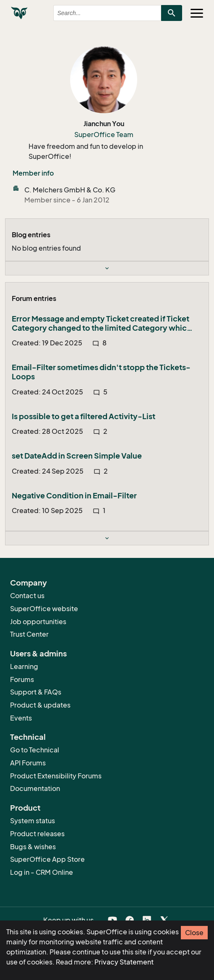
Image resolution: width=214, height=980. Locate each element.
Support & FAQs (36, 692)
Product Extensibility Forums (56, 776)
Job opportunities (38, 622)
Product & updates (40, 705)
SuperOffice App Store (47, 859)
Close (194, 933)
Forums (22, 679)
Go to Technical (35, 750)
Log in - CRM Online (42, 872)
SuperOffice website (44, 609)
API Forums (28, 763)
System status (33, 821)
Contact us (27, 596)
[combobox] (100, 13)
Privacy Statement (124, 962)
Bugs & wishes (33, 847)
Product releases (37, 834)
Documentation (35, 788)
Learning (24, 666)
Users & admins (38, 653)
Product (25, 808)
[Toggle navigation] (197, 13)
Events (21, 718)
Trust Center (29, 634)
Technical (28, 737)
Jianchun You (104, 124)
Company (29, 583)
